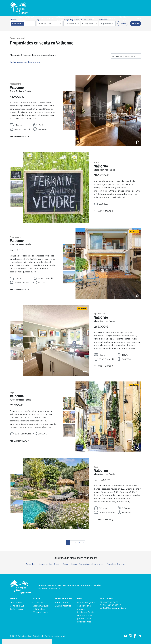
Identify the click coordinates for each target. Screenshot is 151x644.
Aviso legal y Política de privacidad (49, 636)
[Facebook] (135, 637)
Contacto (112, 19)
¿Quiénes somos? (60, 19)
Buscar (135, 23)
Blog (73, 19)
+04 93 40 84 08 (111, 602)
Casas (65, 564)
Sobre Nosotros (62, 603)
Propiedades (46, 19)
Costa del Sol (16, 603)
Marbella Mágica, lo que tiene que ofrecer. (86, 606)
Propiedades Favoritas (124, 19)
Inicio (12, 19)
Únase (95, 19)
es (138, 19)
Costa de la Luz (17, 606)
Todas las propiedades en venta (25, 62)
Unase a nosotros (63, 606)
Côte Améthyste (40, 612)
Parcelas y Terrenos (116, 564)
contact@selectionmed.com (113, 608)
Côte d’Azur (38, 603)
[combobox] (23, 24)
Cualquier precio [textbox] (72, 24)
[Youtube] (126, 637)
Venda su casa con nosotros (26, 19)
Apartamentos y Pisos (49, 564)
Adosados (30, 564)
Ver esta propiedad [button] (20, 137)
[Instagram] (130, 637)
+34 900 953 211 (114, 605)
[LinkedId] (139, 637)
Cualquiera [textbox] (88, 24)
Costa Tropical (17, 609)
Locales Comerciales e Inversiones (87, 564)
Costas (123, 23)
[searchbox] (25, 24)
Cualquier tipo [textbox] (45, 24)
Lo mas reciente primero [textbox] (124, 56)
